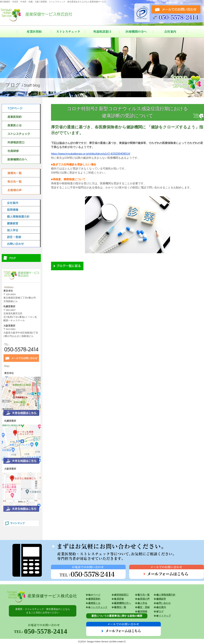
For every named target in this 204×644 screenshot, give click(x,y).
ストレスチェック (68, 32)
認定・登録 (144, 607)
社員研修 (119, 599)
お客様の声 (144, 599)
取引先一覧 (144, 595)
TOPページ (94, 595)
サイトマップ (164, 616)
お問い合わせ (164, 603)
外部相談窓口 (102, 32)
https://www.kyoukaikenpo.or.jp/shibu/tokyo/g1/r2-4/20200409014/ (91, 154)
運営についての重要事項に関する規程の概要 (117, 616)
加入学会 (142, 603)
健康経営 (161, 599)
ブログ (160, 612)
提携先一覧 (120, 607)
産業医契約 (34, 32)
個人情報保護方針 (166, 595)
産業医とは (94, 603)
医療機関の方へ (136, 32)
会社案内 (170, 32)
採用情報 (142, 612)
